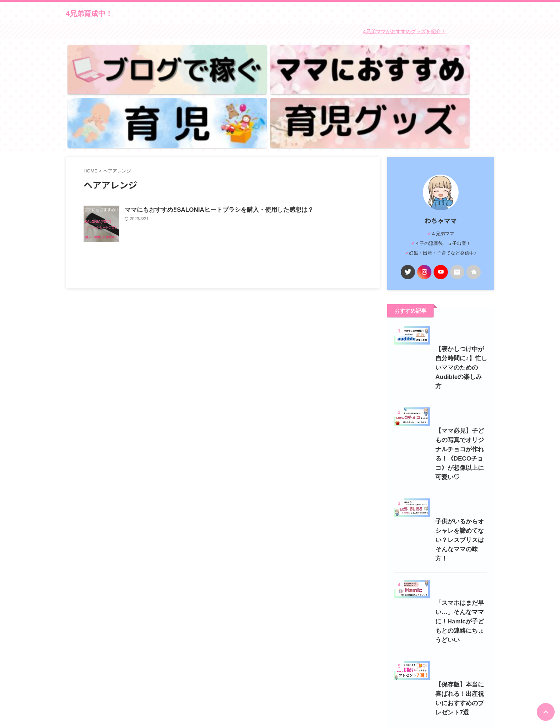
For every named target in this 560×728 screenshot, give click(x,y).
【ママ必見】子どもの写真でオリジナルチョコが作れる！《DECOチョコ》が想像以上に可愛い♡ (440, 394)
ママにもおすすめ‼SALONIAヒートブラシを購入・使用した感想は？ (249, 132)
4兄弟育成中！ (89, 14)
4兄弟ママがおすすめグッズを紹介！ (415, 31)
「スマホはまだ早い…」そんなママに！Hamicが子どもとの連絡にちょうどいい (440, 570)
